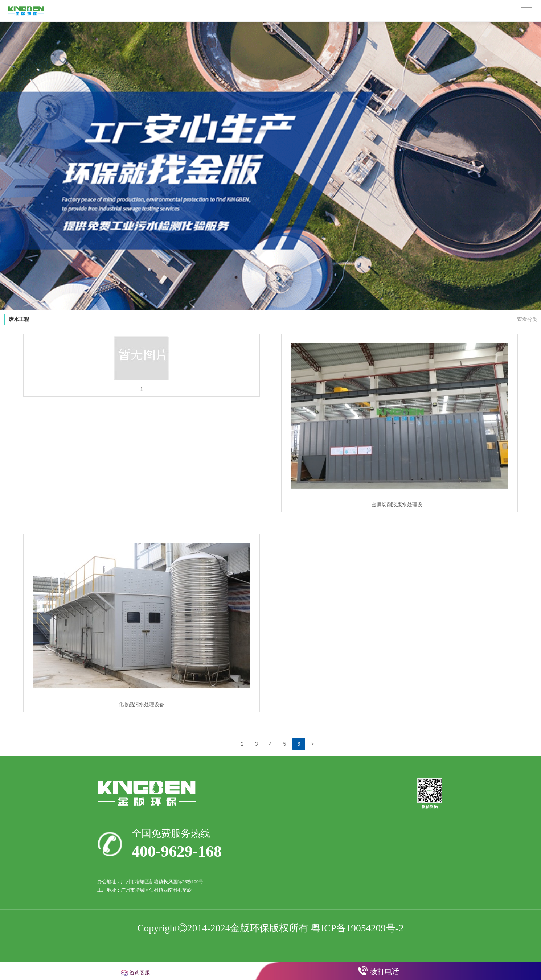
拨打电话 (385, 972)
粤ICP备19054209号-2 (357, 928)
